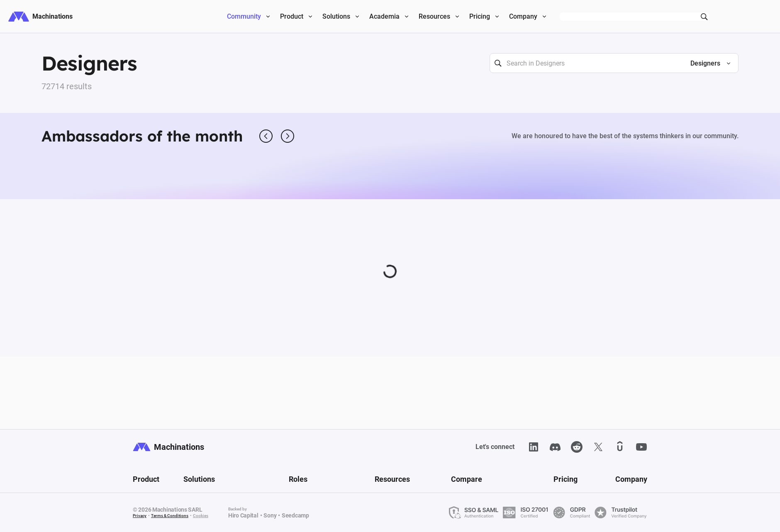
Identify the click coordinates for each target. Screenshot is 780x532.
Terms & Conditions (170, 516)
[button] (707, 63)
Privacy (140, 516)
